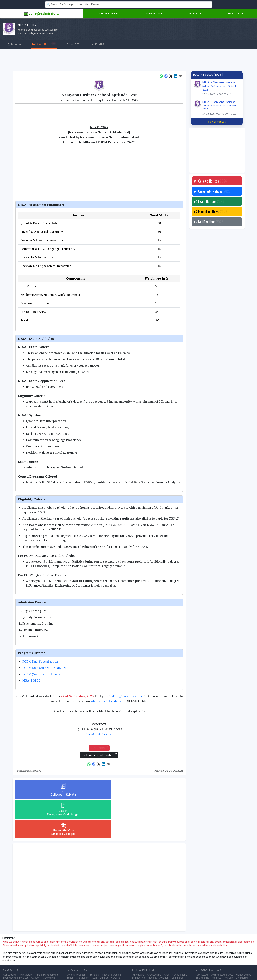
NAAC (217, 954)
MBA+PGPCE (31, 680)
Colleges (195, 14)
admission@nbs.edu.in (106, 701)
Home (5, 968)
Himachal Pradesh (78, 941)
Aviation (36, 938)
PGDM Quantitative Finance (42, 674)
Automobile (74, 957)
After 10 (9, 954)
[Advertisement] (128, 60)
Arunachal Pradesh (99, 935)
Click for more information (99, 755)
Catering (88, 957)
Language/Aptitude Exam (171, 960)
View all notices (217, 122)
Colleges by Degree (143, 954)
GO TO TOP (248, 968)
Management (51, 935)
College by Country (142, 957)
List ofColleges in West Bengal (99, 790)
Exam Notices (209, 201)
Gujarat (104, 938)
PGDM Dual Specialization (40, 661)
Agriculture (9, 935)
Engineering (10, 938)
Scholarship (163, 957)
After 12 (23, 954)
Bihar (70, 938)
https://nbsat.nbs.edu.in (127, 696)
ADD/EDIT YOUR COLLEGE (86, 968)
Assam (117, 935)
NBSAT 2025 (98, 44)
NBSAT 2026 (74, 44)
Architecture (26, 935)
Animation (97, 954)
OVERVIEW (14, 44)
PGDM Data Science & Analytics (44, 668)
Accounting (74, 954)
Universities (235, 14)
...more (28, 941)
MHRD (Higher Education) (238, 954)
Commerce (49, 938)
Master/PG (9, 957)
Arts (38, 935)
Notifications (209, 222)
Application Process (143, 960)
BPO (85, 954)
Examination (154, 14)
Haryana (116, 938)
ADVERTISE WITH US (61, 968)
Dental (7, 941)
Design (17, 941)
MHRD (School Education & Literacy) (216, 957)
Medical (24, 938)
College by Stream (167, 954)
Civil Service (103, 957)
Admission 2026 (108, 14)
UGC (208, 954)
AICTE (199, 954)
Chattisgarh (83, 938)
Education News (211, 211)
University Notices (212, 191)
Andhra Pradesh (76, 935)
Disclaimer (29, 968)
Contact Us (16, 968)
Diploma (36, 954)
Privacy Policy (43, 968)
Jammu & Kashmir (100, 941)
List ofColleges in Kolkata (43, 790)
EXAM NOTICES (44, 44)
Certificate (50, 954)
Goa (94, 938)
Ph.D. (20, 957)
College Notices (210, 181)
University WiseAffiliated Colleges (155, 790)
